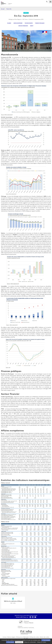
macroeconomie (29, 23)
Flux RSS (26, 638)
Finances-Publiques (40, 23)
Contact (5, 637)
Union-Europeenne (18, 23)
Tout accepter (46, 640)
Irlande (9, 23)
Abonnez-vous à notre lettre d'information (26, 615)
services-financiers (23, 26)
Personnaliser (19, 642)
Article (26, 13)
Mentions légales (11, 637)
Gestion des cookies (45, 637)
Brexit (32, 26)
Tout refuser (10, 642)
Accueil (3, 9)
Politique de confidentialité (22, 637)
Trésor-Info (9, 9)
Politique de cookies (34, 637)
